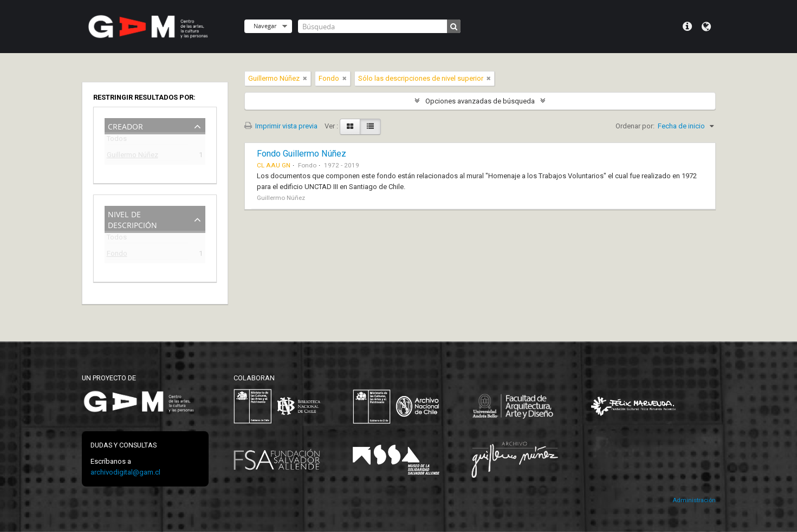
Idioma (706, 27)
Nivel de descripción (132, 219)
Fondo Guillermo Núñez (302, 154)
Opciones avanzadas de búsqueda (480, 101)
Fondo (117, 255)
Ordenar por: (635, 126)
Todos (117, 141)
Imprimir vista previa (281, 126)
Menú (687, 27)
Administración (694, 500)
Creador (125, 125)
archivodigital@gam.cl (125, 472)
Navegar (265, 26)
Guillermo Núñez (132, 156)
